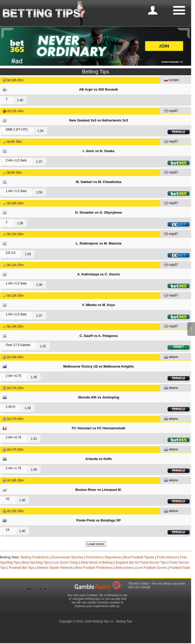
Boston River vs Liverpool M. (99, 490)
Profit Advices (167, 557)
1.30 (28, 408)
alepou (171, 357)
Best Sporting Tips (36, 562)
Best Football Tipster (139, 557)
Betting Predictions (35, 557)
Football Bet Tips (22, 568)
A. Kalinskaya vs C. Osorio (99, 274)
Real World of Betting (97, 562)
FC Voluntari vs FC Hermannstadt (98, 428)
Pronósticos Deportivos (104, 557)
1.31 (34, 439)
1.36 (39, 285)
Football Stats (180, 568)
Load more (96, 544)
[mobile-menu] (153, 10)
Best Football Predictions (94, 568)
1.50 (39, 192)
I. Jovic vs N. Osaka (99, 151)
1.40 (20, 100)
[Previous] (8, 33)
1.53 (28, 254)
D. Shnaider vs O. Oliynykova (99, 212)
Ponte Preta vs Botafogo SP (99, 520)
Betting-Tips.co (103, 621)
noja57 (171, 111)
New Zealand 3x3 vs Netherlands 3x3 (99, 120)
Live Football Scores (152, 568)
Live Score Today (66, 562)
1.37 (39, 162)
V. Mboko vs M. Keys (99, 305)
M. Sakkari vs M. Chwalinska (99, 182)
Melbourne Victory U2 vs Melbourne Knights (99, 366)
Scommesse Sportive (67, 557)
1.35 (20, 223)
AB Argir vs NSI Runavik (99, 89)
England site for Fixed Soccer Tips (141, 562)
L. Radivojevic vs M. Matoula (98, 243)
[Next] (183, 33)
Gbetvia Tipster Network (55, 568)
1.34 (40, 131)
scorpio (171, 80)
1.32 (43, 346)
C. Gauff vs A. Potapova (99, 336)
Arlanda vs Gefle (99, 459)
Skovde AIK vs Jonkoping (99, 397)
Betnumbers (125, 568)
